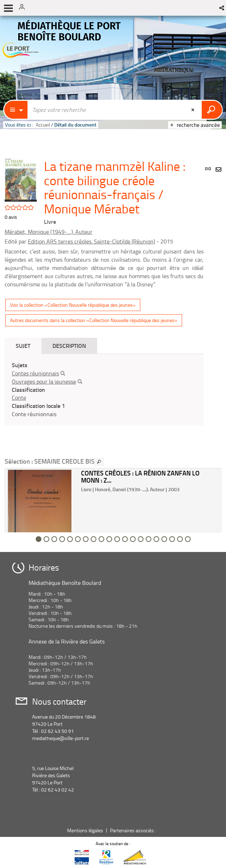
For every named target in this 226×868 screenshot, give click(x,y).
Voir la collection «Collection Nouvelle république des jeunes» (73, 305)
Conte (19, 398)
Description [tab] (69, 346)
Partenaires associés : (134, 830)
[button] (222, 8)
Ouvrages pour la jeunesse (44, 381)
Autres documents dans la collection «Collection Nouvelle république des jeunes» (94, 320)
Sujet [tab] (23, 346)
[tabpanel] (104, 390)
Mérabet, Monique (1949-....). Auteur (49, 232)
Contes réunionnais (35, 373)
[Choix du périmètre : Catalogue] (16, 110)
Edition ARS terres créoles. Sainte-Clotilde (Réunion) (91, 241)
